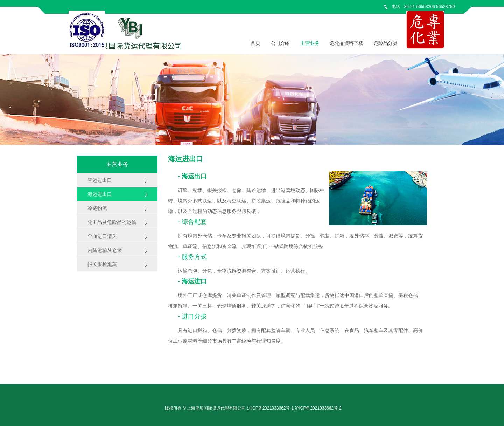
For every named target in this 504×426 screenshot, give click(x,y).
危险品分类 (386, 43)
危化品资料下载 (346, 43)
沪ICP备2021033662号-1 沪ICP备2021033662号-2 (294, 408)
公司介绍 (280, 43)
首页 (255, 43)
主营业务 (310, 43)
